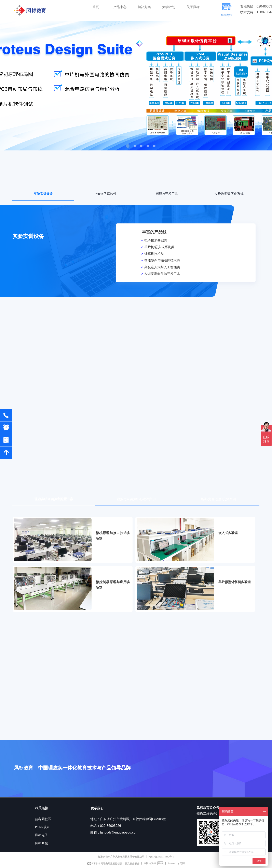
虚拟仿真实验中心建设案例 (136, 499)
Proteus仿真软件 (105, 194)
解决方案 (144, 7)
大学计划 (169, 7)
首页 (96, 7)
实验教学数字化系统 (229, 194)
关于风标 (193, 7)
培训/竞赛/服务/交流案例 (218, 499)
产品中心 (120, 7)
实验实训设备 (43, 194)
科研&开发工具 (167, 194)
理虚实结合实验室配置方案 (54, 499)
